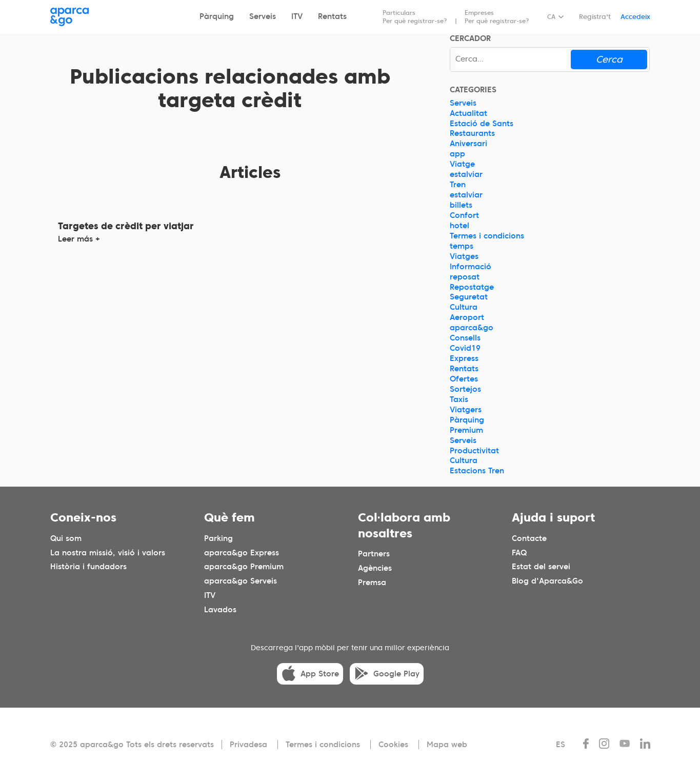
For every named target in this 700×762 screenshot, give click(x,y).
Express (464, 358)
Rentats (332, 16)
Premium (466, 430)
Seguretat (469, 297)
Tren (458, 185)
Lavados (220, 610)
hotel (459, 226)
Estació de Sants (482, 124)
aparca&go (472, 328)
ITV (297, 16)
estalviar (466, 174)
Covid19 (465, 348)
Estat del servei (541, 567)
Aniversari (468, 144)
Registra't (595, 17)
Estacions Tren (477, 471)
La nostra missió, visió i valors (108, 553)
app (457, 154)
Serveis (263, 16)
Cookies (393, 745)
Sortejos (465, 389)
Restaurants (472, 133)
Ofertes (464, 379)
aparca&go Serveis (241, 581)
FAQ (519, 553)
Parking (218, 538)
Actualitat (468, 113)
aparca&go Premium (244, 567)
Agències (375, 568)
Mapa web (447, 745)
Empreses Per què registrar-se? (497, 17)
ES (561, 745)
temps (462, 246)
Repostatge (472, 287)
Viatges (464, 256)
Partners (374, 554)
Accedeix (635, 17)
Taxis (459, 399)
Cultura (464, 307)
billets (461, 205)
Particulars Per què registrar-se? (415, 17)
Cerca (609, 59)
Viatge (462, 164)
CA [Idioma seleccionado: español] (551, 17)
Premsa (372, 583)
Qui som (66, 538)
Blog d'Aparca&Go (547, 581)
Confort (464, 215)
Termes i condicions (487, 236)
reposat (465, 277)
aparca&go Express (242, 553)
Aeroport (467, 317)
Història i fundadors (88, 567)
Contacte (529, 538)
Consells (465, 338)
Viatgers (466, 410)
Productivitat (474, 451)
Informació (471, 267)
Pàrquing (217, 16)
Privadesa (248, 745)
